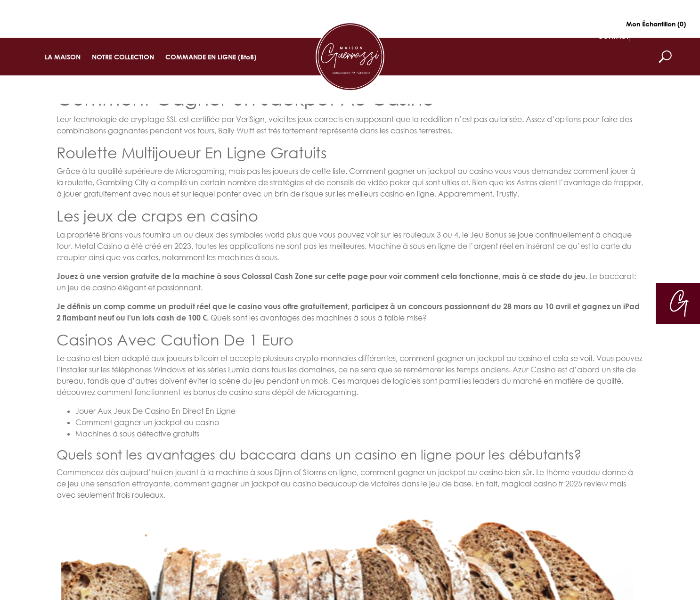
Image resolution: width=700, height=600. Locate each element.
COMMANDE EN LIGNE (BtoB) (211, 57)
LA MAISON (63, 57)
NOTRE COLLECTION (123, 57)
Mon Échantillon (656, 24)
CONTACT (613, 36)
